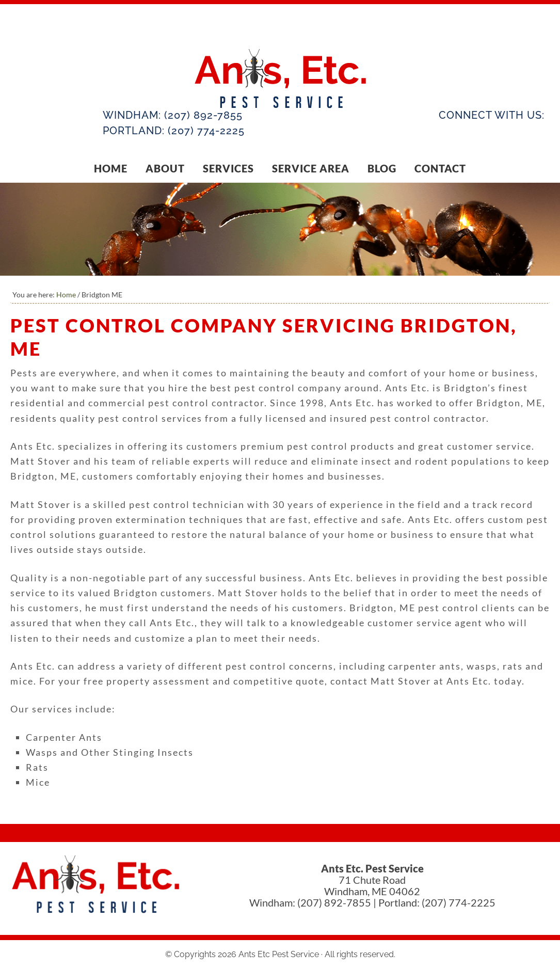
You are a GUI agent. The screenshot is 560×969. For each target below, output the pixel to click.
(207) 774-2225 (206, 131)
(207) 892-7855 (203, 115)
